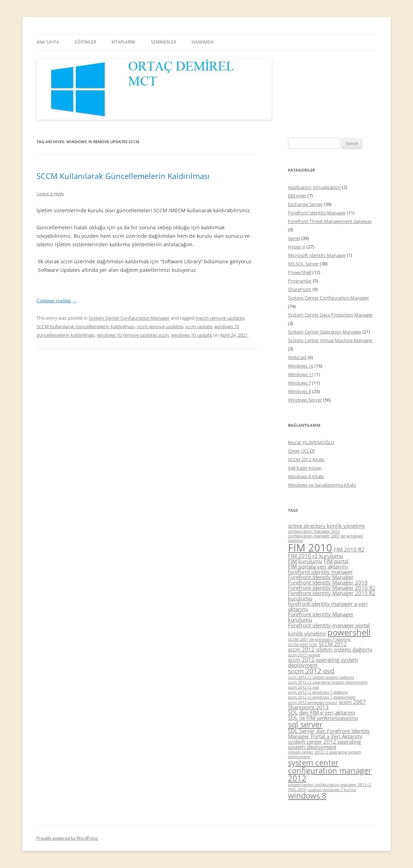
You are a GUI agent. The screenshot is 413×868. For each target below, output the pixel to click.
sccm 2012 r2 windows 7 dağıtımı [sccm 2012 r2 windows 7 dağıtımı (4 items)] (318, 692)
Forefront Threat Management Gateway (330, 221)
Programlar (300, 281)
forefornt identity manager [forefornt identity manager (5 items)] (320, 572)
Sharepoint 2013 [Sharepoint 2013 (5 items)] (308, 707)
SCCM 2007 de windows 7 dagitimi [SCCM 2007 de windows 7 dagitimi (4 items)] (319, 639)
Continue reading (57, 301)
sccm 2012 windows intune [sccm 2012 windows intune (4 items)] (313, 702)
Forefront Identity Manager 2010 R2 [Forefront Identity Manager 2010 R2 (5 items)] (332, 588)
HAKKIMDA (203, 42)
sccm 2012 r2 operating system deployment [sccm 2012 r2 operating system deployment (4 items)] (328, 682)
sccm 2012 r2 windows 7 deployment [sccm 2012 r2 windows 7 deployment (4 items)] (322, 697)
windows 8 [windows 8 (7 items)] (307, 796)
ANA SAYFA (48, 42)
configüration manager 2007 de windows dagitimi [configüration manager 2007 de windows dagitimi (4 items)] (326, 538)
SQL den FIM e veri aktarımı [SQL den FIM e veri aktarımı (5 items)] (322, 712)
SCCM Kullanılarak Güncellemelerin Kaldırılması (123, 176)
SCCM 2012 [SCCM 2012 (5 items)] (333, 644)
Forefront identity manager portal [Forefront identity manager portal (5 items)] (329, 625)
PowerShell (300, 272)
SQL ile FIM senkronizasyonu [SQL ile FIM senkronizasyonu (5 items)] (323, 718)
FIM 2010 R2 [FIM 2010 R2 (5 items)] (349, 549)
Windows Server (305, 400)
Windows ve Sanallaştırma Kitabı (322, 485)
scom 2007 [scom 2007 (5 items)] (352, 702)
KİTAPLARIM (123, 42)
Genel (294, 238)
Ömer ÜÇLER (301, 451)
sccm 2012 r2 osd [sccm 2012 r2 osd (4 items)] (304, 687)
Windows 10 (301, 366)
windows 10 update (192, 335)
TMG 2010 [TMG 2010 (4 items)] (297, 790)
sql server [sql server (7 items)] (305, 724)
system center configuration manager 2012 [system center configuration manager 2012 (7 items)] (330, 770)
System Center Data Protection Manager (330, 315)
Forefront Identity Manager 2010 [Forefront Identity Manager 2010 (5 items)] (328, 582)
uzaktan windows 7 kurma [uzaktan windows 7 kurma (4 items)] (332, 790)
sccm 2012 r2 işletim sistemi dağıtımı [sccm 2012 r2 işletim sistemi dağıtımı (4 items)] (321, 677)
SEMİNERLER (163, 42)
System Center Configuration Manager (129, 318)
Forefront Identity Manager (317, 213)
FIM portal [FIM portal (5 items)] (336, 561)
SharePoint (300, 289)
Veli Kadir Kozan (305, 468)
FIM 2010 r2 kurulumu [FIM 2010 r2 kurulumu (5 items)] (316, 556)
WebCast (297, 357)
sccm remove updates (160, 326)
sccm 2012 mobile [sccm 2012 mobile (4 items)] (304, 655)
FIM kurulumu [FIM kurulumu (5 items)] (305, 561)
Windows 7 (299, 383)
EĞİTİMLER (85, 42)
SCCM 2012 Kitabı (306, 459)
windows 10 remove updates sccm (133, 335)
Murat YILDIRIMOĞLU (311, 442)
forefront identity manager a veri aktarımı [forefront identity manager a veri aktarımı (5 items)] (328, 606)
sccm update (199, 326)
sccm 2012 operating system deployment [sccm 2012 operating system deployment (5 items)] (323, 662)
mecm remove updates (220, 318)
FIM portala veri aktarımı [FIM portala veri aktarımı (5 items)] (318, 566)
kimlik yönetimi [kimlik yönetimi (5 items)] (307, 633)
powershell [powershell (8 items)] (349, 632)
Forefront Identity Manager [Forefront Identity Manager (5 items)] (321, 577)
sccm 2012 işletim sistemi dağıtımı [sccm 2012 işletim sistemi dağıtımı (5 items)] (330, 649)
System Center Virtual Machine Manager (330, 340)
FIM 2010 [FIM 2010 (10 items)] (310, 548)
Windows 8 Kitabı (306, 476)
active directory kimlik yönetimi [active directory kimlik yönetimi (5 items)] (326, 526)
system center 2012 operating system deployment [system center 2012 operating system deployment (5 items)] (324, 744)
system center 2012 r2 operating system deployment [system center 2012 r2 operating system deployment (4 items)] (324, 754)
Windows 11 (301, 374)
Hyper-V (297, 247)
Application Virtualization (314, 187)
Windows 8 (299, 391)
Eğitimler (297, 196)
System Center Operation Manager (325, 332)
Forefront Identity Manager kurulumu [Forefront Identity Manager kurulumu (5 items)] (321, 617)
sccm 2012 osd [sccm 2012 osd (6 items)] (311, 671)
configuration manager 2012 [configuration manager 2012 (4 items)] (314, 531)
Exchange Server (305, 204)
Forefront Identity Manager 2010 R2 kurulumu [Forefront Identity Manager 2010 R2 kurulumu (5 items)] (332, 596)
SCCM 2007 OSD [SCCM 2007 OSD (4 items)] (303, 645)
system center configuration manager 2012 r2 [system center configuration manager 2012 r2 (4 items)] (330, 785)
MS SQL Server (303, 264)
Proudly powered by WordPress (67, 838)
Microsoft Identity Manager (317, 255)
